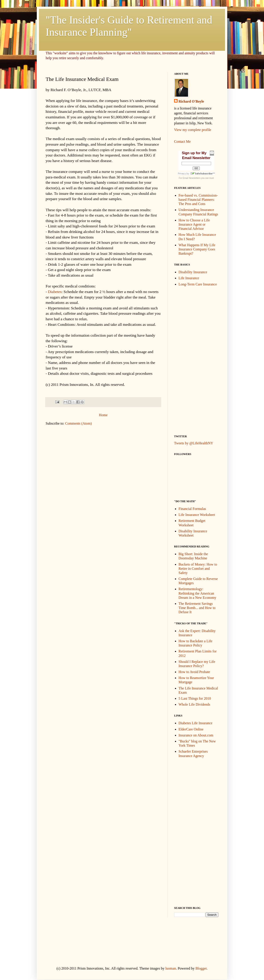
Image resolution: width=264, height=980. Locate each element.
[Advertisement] (192, 360)
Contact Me (182, 142)
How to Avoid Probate (194, 672)
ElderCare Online (191, 729)
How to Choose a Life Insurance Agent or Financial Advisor (194, 224)
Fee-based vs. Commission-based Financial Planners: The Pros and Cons (198, 200)
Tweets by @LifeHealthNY (194, 443)
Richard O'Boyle (191, 101)
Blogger (201, 968)
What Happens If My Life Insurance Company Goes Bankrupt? (197, 249)
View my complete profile (193, 130)
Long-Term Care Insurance (198, 284)
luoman (171, 968)
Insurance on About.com (196, 735)
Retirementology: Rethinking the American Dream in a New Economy (197, 593)
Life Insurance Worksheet (197, 515)
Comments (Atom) (78, 423)
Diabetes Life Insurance (195, 723)
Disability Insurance (193, 272)
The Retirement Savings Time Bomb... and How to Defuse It (197, 608)
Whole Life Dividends (194, 704)
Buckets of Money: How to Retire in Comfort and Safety (198, 569)
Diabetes (55, 292)
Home (103, 415)
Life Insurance (189, 278)
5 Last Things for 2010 (195, 698)
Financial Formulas (192, 509)
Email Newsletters (192, 178)
